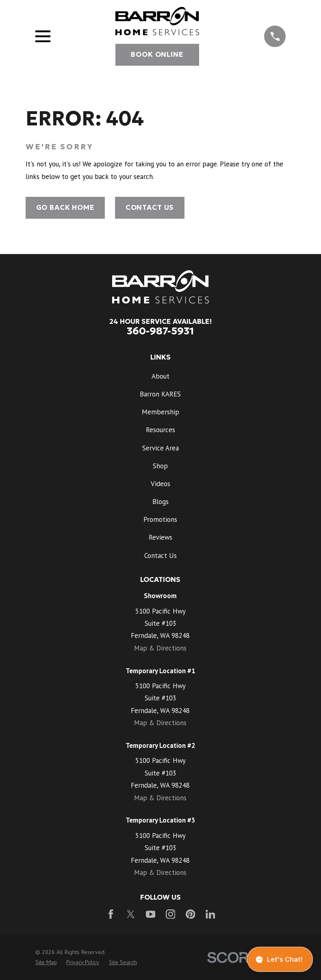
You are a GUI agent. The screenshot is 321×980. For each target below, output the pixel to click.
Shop (160, 466)
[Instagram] (171, 914)
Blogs (160, 502)
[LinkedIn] (210, 914)
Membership (160, 412)
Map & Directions (160, 648)
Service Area (160, 448)
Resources (160, 430)
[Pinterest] (191, 914)
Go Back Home (65, 208)
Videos (160, 484)
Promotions (160, 519)
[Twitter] (131, 914)
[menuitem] (46, 962)
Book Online (157, 55)
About (160, 376)
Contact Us (150, 208)
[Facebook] (111, 914)
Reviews (160, 537)
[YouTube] (151, 914)
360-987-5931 (160, 331)
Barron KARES (160, 394)
